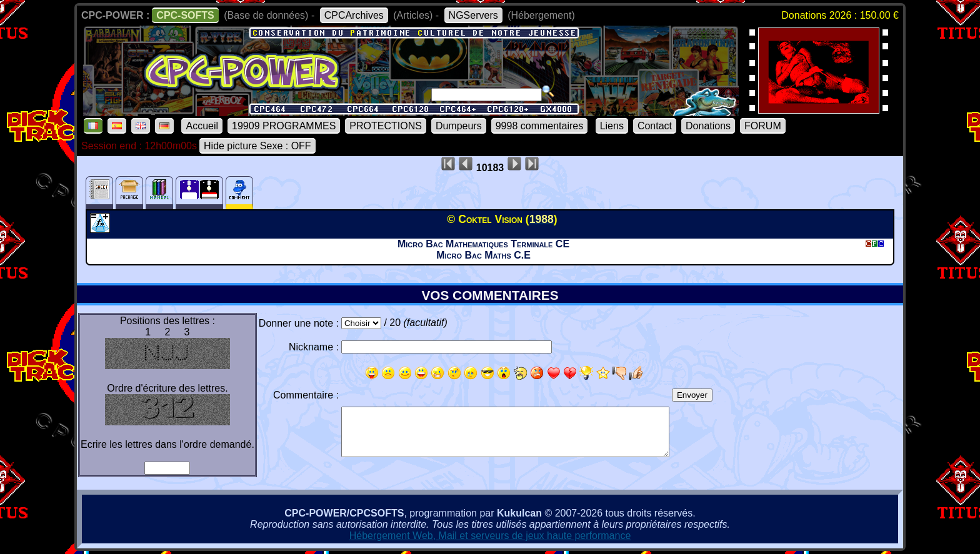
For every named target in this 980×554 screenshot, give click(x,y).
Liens (612, 126)
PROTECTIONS (386, 126)
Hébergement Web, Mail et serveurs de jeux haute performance (490, 536)
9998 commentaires (540, 126)
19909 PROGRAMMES (284, 126)
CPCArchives (354, 15)
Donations (708, 126)
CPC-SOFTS (185, 15)
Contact (655, 126)
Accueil (202, 126)
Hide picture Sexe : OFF (257, 146)
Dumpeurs (459, 126)
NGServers (473, 15)
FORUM (763, 126)
